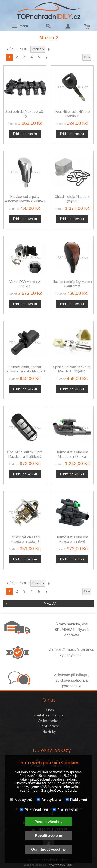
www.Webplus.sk (61, 865)
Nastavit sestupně (50, 49)
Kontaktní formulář (49, 715)
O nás (49, 710)
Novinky (49, 732)
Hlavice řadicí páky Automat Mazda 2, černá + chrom (25, 201)
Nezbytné (21, 800)
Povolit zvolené (48, 836)
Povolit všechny (48, 822)
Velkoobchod (49, 721)
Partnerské (65, 810)
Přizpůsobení (34, 810)
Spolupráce (49, 726)
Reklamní (76, 800)
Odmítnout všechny (48, 849)
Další (46, 57)
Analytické (49, 800)
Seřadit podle (17, 49)
